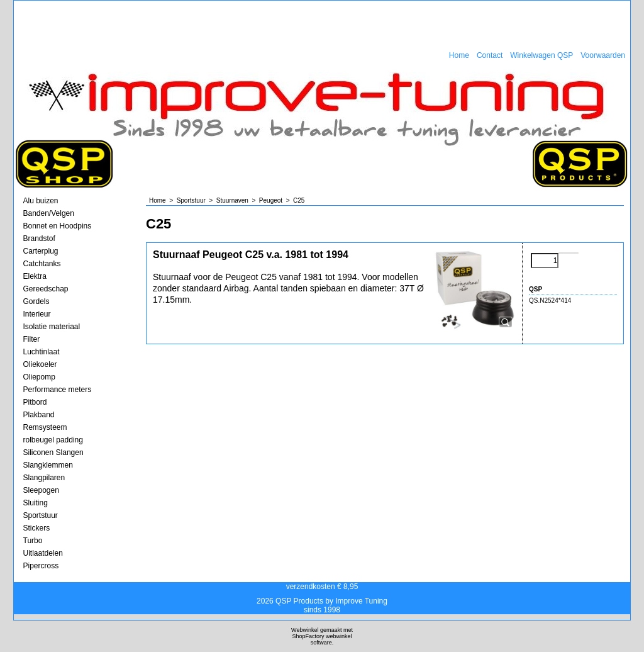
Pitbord (35, 402)
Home (459, 55)
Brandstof (39, 239)
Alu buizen (41, 201)
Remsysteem (45, 427)
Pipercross (41, 566)
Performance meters (58, 390)
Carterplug (41, 251)
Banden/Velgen (49, 213)
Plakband (39, 415)
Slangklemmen (48, 465)
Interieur (37, 314)
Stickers (37, 528)
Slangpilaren (44, 478)
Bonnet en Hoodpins (58, 226)
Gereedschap (46, 289)
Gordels (36, 301)
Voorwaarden (603, 55)
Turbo (33, 541)
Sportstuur (41, 515)
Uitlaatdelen (43, 553)
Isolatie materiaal (52, 327)
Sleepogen (41, 490)
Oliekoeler (40, 364)
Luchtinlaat (42, 352)
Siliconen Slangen (53, 452)
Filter (32, 339)
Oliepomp (39, 377)
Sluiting (36, 503)
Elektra (35, 276)
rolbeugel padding (53, 440)
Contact (490, 55)
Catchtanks (42, 264)
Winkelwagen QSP (541, 55)
